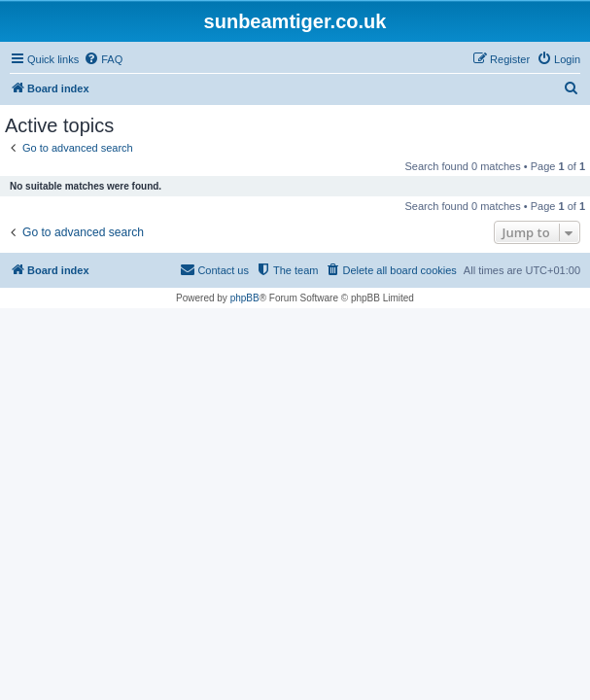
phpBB (245, 298)
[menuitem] (103, 59)
